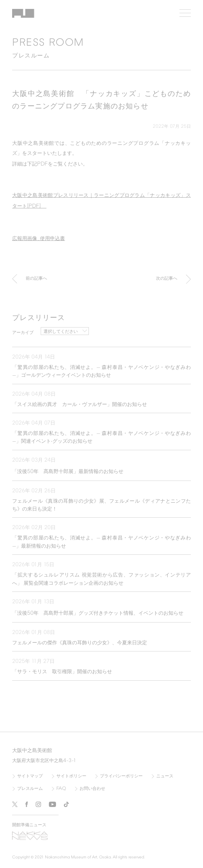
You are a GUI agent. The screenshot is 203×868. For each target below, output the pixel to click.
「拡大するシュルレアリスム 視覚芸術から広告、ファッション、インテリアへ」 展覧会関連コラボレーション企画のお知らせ (101, 579)
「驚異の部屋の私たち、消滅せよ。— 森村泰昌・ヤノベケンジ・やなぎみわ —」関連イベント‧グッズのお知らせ (101, 438)
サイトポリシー (71, 776)
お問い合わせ (92, 789)
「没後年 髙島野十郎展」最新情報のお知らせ (68, 472)
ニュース (165, 776)
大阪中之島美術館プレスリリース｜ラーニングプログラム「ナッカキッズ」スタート (101, 201)
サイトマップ (30, 776)
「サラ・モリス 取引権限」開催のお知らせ (62, 672)
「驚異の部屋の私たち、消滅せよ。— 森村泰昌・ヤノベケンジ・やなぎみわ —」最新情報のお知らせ (101, 542)
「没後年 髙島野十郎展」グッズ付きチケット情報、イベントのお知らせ (100, 613)
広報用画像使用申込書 (39, 239)
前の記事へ (36, 280)
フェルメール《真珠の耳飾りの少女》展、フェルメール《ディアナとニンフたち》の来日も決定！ (101, 505)
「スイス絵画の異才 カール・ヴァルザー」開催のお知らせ (80, 405)
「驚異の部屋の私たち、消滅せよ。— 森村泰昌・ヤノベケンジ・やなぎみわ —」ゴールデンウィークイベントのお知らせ (101, 372)
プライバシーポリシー (121, 776)
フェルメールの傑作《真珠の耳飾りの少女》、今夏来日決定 (80, 643)
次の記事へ (167, 280)
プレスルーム (30, 789)
